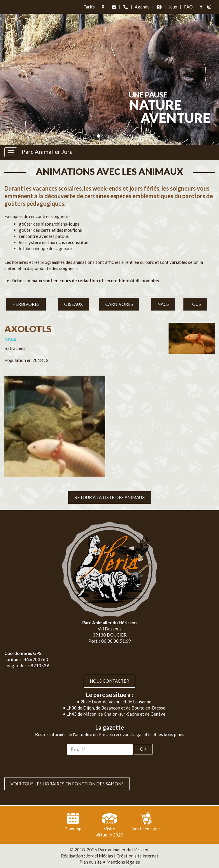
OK (143, 749)
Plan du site (91, 862)
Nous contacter (109, 681)
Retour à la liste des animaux (110, 497)
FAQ (188, 7)
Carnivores (119, 304)
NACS (163, 304)
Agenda (142, 7)
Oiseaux (73, 304)
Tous (195, 304)
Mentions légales (123, 862)
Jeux (173, 7)
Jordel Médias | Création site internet (122, 856)
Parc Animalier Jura (47, 151)
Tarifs (89, 7)
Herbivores (26, 304)
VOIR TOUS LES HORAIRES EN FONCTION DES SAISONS (67, 784)
